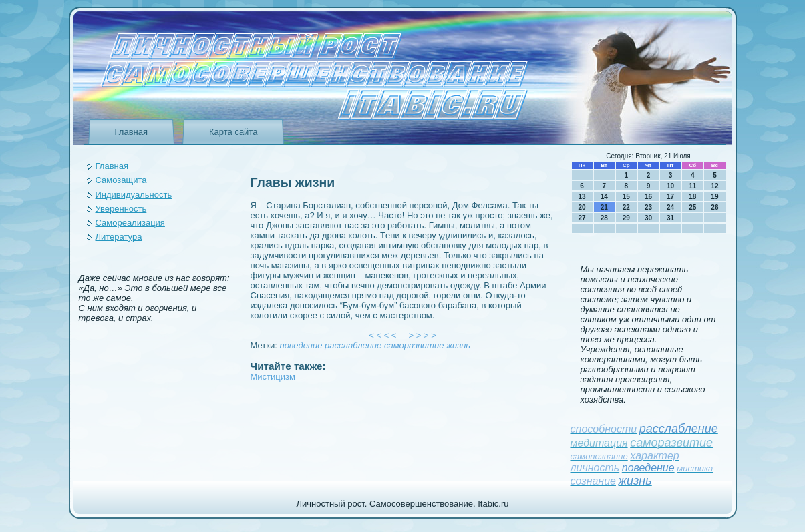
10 (670, 186)
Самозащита (121, 180)
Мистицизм (273, 377)
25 (692, 207)
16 (648, 197)
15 (626, 197)
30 (648, 218)
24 (670, 207)
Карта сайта (233, 132)
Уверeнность (121, 209)
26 (714, 207)
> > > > (422, 335)
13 (582, 197)
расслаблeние (353, 345)
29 (626, 218)
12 (714, 186)
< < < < (383, 335)
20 (582, 207)
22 (626, 207)
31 (670, 218)
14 (604, 197)
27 (582, 218)
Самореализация (130, 223)
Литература (119, 237)
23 (648, 207)
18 (692, 197)
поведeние (301, 345)
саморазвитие (414, 345)
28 (604, 218)
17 (670, 197)
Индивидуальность (134, 195)
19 (714, 197)
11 (692, 186)
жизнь (458, 345)
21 (604, 207)
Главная (131, 132)
